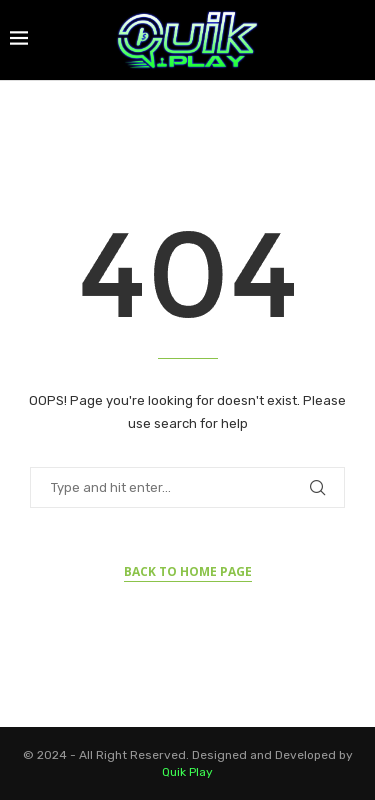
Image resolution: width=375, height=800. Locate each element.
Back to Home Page (188, 571)
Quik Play (187, 772)
